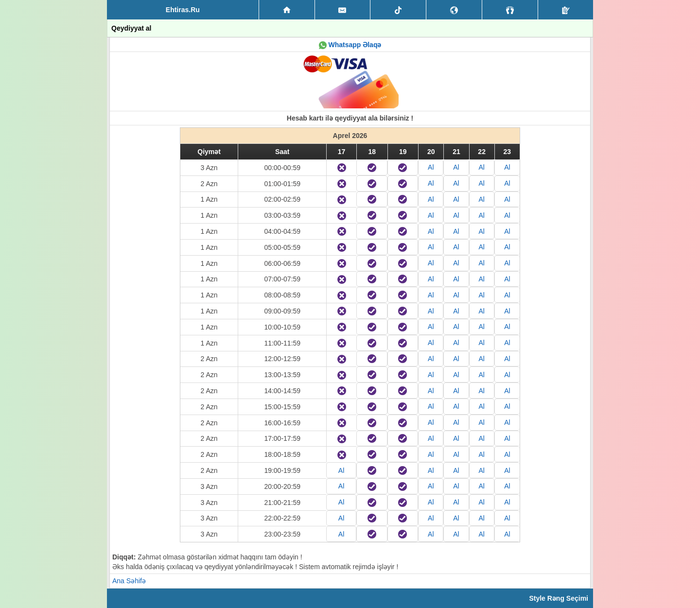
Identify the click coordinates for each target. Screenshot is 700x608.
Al (431, 167)
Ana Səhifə (129, 581)
